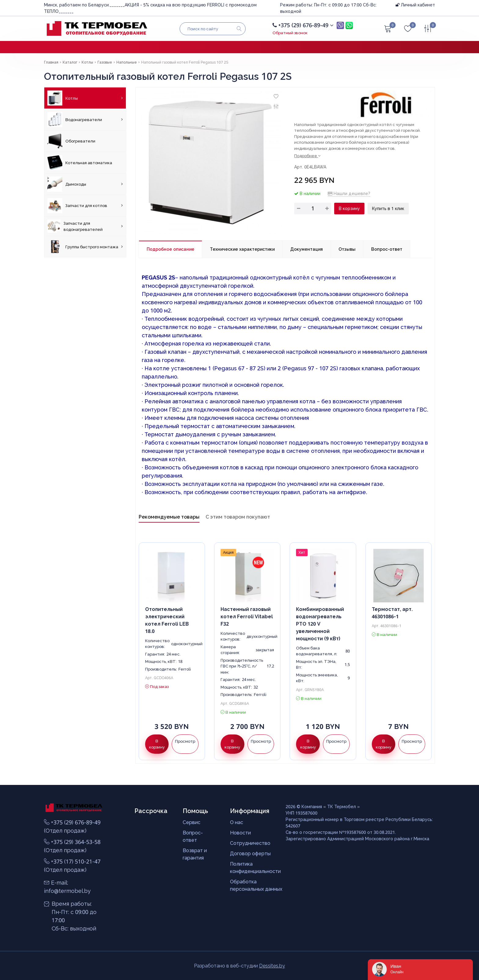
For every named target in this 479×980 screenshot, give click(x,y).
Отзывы (347, 249)
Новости (240, 833)
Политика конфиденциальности (255, 867)
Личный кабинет (415, 5)
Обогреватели (71, 141)
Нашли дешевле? (349, 193)
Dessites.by (272, 966)
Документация (307, 249)
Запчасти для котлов (85, 206)
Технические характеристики (242, 249)
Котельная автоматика (80, 163)
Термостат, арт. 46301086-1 (392, 613)
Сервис (192, 822)
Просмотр (185, 741)
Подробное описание (170, 249)
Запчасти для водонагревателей (85, 226)
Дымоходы (85, 184)
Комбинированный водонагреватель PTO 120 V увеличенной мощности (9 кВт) (320, 624)
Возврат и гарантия (195, 854)
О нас (237, 822)
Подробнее (307, 156)
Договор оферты (250, 853)
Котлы (85, 98)
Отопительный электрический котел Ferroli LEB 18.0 (167, 620)
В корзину (349, 208)
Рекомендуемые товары (169, 517)
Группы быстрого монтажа (85, 247)
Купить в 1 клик (388, 208)
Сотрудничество (250, 843)
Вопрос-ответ (387, 249)
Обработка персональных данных (256, 885)
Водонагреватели (85, 119)
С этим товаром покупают (238, 517)
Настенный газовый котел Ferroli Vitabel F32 (247, 616)
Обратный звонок (290, 33)
